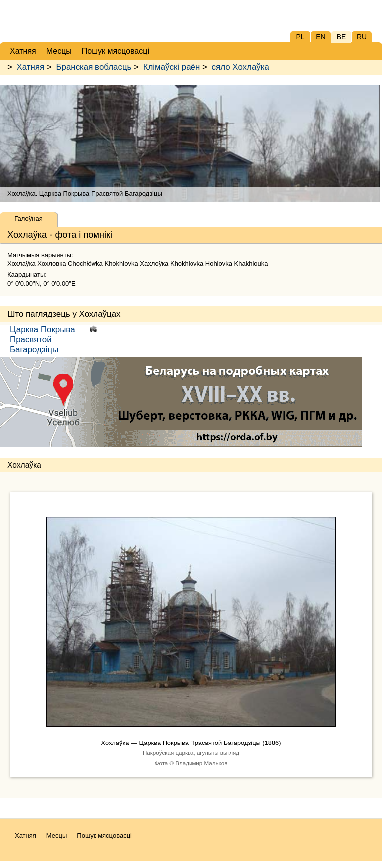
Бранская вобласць (94, 67)
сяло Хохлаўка (240, 67)
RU (362, 37)
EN (321, 37)
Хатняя (31, 67)
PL (300, 37)
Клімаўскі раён (172, 67)
